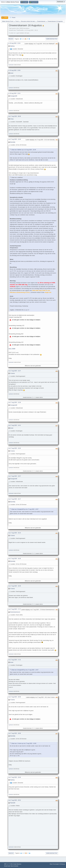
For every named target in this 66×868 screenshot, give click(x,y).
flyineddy (13, 142)
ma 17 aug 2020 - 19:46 (15, 777)
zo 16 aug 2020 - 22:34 (14, 43)
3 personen (11, 65)
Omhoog (11, 853)
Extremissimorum (15, 612)
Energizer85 (14, 96)
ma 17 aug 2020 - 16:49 (15, 586)
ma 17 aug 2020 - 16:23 (15, 533)
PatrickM (13, 803)
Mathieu (12, 46)
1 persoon (11, 88)
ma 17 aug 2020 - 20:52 (15, 800)
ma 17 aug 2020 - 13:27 (15, 371)
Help (51, 864)
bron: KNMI (12, 349)
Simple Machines (17, 864)
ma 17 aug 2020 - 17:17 (15, 609)
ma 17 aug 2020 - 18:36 (15, 697)
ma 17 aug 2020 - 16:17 (15, 499)
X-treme (12, 373)
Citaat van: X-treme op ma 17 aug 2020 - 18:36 (24, 744)
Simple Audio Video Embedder (11, 866)
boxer (12, 73)
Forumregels (56, 864)
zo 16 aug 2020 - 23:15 (14, 93)
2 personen (11, 654)
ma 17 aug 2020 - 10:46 (15, 139)
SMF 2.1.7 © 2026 (8, 864)
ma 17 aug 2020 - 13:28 (15, 402)
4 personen (11, 362)
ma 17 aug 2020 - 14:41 (15, 425)
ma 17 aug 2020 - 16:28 (15, 559)
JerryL (12, 119)
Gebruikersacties (52, 39)
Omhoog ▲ (62, 864)
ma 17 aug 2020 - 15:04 (15, 448)
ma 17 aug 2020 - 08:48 (15, 116)
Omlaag (11, 39)
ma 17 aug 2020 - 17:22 (15, 660)
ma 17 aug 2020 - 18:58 (15, 733)
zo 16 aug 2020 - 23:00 (14, 70)
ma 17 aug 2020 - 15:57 (15, 476)
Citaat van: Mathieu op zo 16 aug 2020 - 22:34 (24, 150)
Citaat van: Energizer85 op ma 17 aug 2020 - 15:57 (25, 509)
